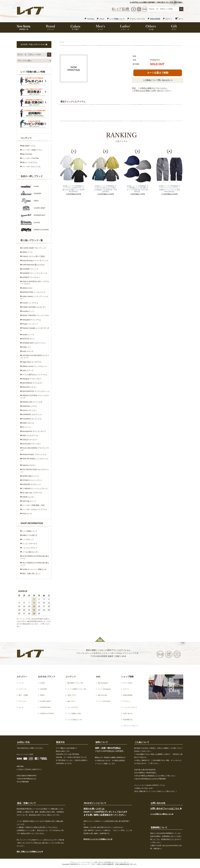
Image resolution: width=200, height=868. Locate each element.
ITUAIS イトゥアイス (30, 303)
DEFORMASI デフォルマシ (32, 383)
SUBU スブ (26, 347)
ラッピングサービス (30, 544)
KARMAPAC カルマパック (32, 415)
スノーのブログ (73, 707)
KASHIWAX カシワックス (32, 419)
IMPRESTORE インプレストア (34, 292)
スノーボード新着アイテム (32, 150)
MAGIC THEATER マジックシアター (36, 315)
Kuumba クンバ (28, 311)
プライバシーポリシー (131, 726)
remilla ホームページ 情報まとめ (34, 569)
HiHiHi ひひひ (27, 288)
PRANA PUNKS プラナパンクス (34, 455)
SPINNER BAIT (45, 707)
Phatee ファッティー (30, 324)
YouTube (91, 19)
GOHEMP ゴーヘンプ (30, 269)
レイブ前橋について (117, 19)
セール (21, 707)
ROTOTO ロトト (28, 339)
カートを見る (128, 683)
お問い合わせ (128, 713)
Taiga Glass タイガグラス (32, 362)
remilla (42, 683)
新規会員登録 (155, 19)
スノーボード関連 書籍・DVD (33, 505)
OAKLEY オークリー (30, 440)
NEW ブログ (72, 695)
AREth (42, 695)
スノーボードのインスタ (31, 167)
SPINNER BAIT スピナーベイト (34, 343)
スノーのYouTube (104, 701)
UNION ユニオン (28, 497)
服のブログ (71, 701)
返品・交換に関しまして (31, 574)
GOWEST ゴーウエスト (31, 277)
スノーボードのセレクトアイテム (35, 509)
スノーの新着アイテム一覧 (77, 689)
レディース (23, 689)
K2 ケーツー (27, 427)
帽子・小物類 (23, 695)
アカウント (127, 701)
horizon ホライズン (29, 410)
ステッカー (23, 701)
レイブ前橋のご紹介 (74, 713)
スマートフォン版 (41, 44)
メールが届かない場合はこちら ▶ (162, 814)
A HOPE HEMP (45, 701)
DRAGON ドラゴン (29, 387)
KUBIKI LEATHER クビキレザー (34, 307)
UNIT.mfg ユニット (29, 501)
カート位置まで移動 (158, 73)
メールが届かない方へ (31, 552)
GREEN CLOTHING (47, 713)
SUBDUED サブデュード (32, 484)
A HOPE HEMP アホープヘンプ (34, 248)
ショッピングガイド (30, 548)
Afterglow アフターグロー (32, 379)
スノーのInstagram (105, 689)
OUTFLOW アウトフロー (32, 444)
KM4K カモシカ (28, 423)
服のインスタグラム (30, 162)
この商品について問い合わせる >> (158, 80)
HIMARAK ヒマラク (30, 406)
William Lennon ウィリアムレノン (35, 366)
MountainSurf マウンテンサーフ (34, 431)
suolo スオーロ (28, 351)
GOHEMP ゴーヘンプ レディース (35, 273)
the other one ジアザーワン (32, 493)
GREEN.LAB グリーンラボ (32, 402)
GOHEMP (44, 689)
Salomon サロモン (29, 465)
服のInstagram (103, 683)
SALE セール (27, 514)
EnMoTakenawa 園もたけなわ (33, 265)
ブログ (102, 19)
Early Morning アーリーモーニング (35, 261)
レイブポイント (28, 539)
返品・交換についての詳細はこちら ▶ (30, 851)
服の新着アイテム (29, 146)
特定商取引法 (128, 720)
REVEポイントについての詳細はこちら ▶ (98, 839)
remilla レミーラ (28, 335)
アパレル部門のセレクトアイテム (35, 375)
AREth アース (27, 252)
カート (181, 19)
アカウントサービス (137, 19)
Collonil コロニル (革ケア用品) (33, 256)
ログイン (169, 19)
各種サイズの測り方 (30, 535)
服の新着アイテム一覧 (75, 683)
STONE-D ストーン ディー (32, 480)
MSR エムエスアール (30, 436)
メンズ (21, 683)
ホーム (62, 42)
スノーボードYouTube (30, 158)
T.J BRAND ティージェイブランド (35, 489)
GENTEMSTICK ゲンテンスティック (36, 391)
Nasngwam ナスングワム (32, 320)
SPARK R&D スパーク (31, 476)
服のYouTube (27, 154)
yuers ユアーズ (28, 370)
